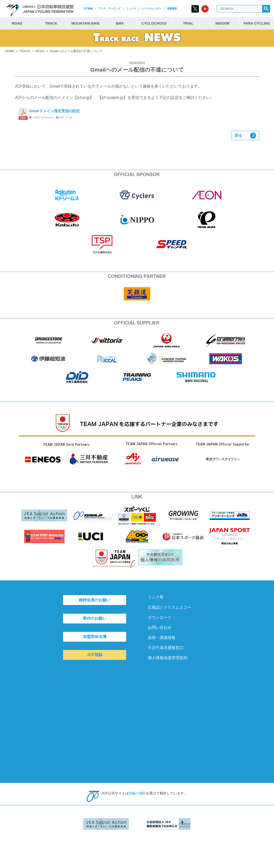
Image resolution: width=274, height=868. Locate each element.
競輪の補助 (137, 793)
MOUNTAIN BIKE (86, 23)
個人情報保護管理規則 (168, 658)
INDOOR (223, 23)
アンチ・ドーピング (109, 8)
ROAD (17, 23)
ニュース (131, 8)
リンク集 (156, 597)
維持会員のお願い (95, 600)
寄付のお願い (95, 618)
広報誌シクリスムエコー (170, 607)
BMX (120, 23)
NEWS (40, 51)
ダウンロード (160, 617)
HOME (10, 51)
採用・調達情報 (162, 638)
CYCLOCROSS (154, 23)
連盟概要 (172, 8)
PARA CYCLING (257, 23)
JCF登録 (88, 8)
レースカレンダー (152, 8)
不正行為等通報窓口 (166, 648)
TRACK (51, 23)
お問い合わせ (160, 628)
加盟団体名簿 (95, 637)
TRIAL (188, 23)
